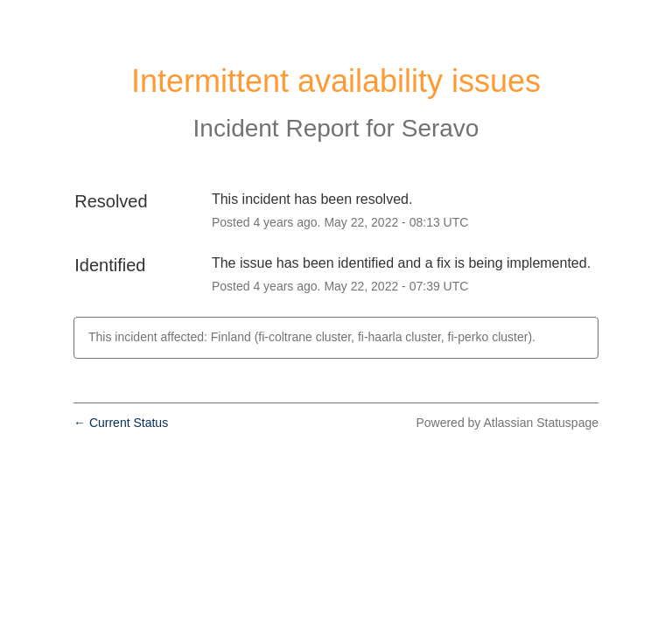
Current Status (121, 423)
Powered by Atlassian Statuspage (507, 423)
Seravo (441, 128)
